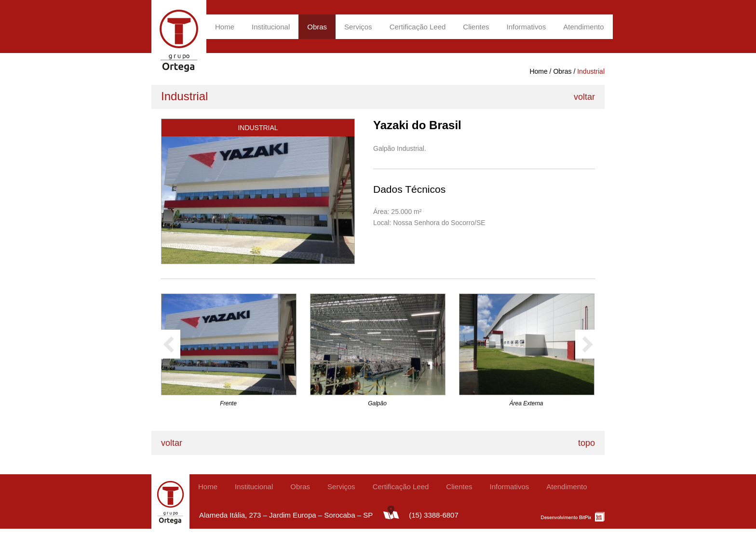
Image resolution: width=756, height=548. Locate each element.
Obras (317, 27)
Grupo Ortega (179, 40)
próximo (585, 344)
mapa (391, 512)
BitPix (573, 516)
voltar (584, 97)
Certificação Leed (418, 27)
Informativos (526, 27)
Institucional (271, 27)
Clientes (476, 27)
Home (225, 27)
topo (587, 443)
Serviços (358, 27)
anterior (171, 344)
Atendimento (583, 27)
